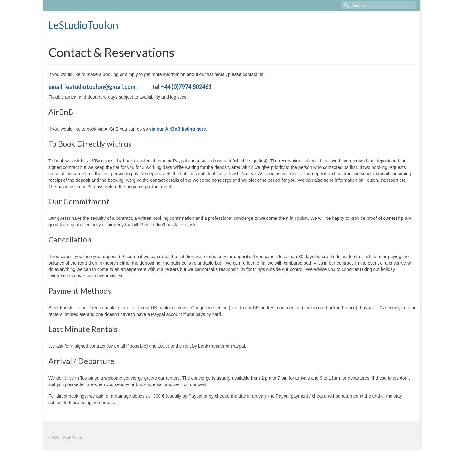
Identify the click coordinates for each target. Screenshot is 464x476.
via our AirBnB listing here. (178, 129)
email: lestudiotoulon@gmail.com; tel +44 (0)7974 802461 (130, 87)
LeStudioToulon (83, 25)
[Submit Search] (345, 5)
